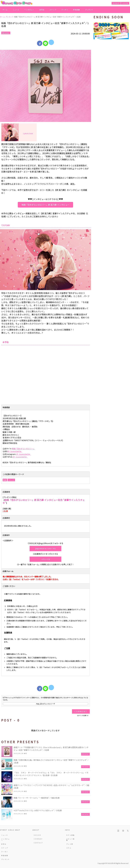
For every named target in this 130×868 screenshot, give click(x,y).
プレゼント (89, 10)
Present (6, 33)
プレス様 (70, 844)
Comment (81, 711)
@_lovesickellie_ (15, 451)
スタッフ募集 (71, 840)
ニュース (16, 10)
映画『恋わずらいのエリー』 (23, 449)
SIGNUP (116, 3)
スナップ (53, 10)
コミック (11, 480)
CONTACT (38, 843)
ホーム (5, 10)
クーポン (65, 10)
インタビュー (29, 10)
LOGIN (125, 3)
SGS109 (37, 835)
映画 (5, 480)
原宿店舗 (76, 10)
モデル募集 (71, 835)
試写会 (42, 10)
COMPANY (38, 839)
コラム (69, 848)
